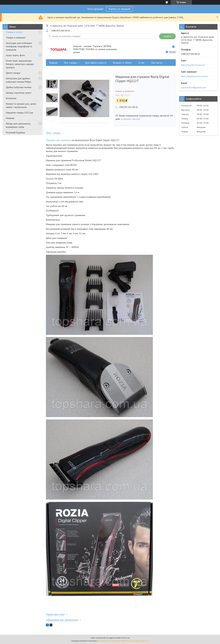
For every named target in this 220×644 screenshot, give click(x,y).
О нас (142, 63)
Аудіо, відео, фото (15, 55)
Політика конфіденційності (136, 641)
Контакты (157, 63)
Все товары (71, 63)
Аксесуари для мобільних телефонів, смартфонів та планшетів (19, 46)
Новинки (10, 118)
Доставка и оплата (96, 63)
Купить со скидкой (119, 9)
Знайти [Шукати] (167, 36)
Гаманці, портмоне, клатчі (19, 93)
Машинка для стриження (59, 140)
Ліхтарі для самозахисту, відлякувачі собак (18, 125)
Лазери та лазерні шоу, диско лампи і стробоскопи (21, 105)
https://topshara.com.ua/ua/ (194, 76)
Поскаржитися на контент (110, 641)
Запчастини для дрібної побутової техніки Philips (19, 80)
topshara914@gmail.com (194, 87)
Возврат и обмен (122, 63)
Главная (53, 63)
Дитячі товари (13, 73)
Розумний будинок (15, 132)
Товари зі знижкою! (16, 38)
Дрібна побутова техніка (19, 87)
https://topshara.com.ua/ (193, 65)
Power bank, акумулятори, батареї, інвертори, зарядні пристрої (20, 64)
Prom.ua (126, 638)
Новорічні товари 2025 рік (19, 113)
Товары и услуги (14, 32)
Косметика (11, 98)
